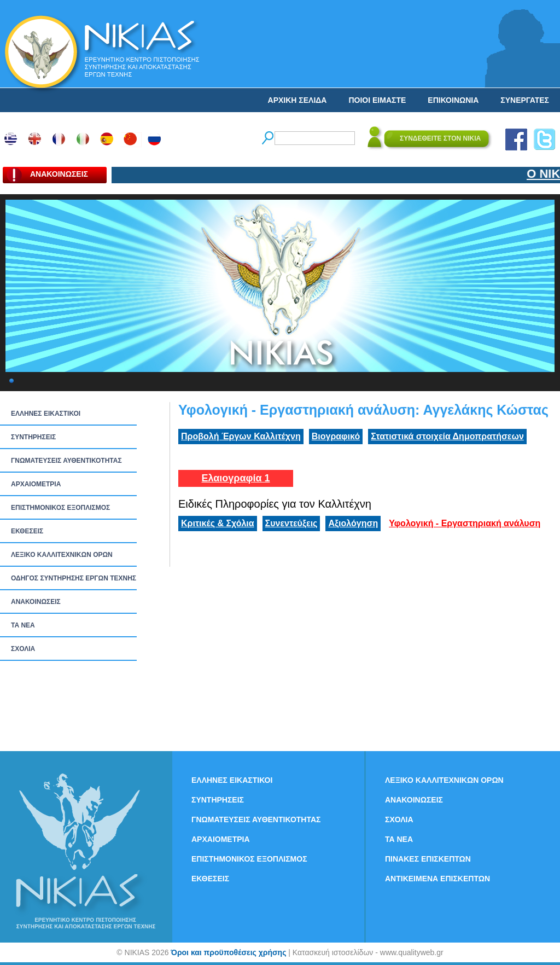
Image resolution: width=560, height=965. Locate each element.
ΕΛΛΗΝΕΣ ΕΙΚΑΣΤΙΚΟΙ (46, 414)
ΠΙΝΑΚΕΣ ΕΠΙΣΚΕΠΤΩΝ (428, 859)
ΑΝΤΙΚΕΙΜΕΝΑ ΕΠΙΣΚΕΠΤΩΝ (437, 879)
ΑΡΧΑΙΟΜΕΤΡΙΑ (36, 484)
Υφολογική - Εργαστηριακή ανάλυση (465, 523)
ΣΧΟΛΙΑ (23, 649)
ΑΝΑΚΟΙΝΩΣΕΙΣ (36, 602)
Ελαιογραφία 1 (235, 478)
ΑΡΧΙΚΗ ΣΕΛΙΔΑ (297, 100)
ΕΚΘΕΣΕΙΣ (27, 531)
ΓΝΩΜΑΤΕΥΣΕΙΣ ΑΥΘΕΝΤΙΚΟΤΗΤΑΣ (66, 461)
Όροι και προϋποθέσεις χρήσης (228, 952)
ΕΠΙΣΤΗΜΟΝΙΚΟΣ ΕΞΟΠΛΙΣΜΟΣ (60, 508)
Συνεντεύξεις (291, 523)
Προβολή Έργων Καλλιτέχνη (241, 436)
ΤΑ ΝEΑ (23, 625)
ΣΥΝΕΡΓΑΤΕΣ (525, 100)
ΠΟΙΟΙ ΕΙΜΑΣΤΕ (377, 100)
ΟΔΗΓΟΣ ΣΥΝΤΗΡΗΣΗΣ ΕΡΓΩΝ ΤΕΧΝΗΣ (74, 578)
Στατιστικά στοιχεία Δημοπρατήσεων (447, 436)
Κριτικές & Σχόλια (218, 523)
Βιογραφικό (336, 436)
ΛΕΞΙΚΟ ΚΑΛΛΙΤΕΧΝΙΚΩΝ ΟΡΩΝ (62, 555)
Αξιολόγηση (353, 523)
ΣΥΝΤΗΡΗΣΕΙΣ (33, 437)
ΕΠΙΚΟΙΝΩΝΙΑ (453, 100)
